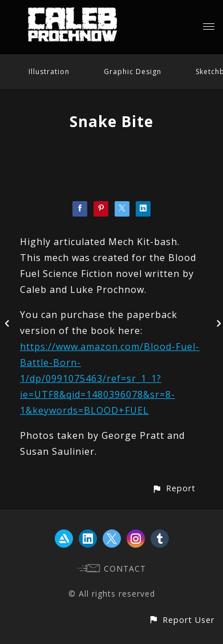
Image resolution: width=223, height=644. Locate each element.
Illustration (49, 72)
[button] (174, 488)
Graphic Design (133, 72)
